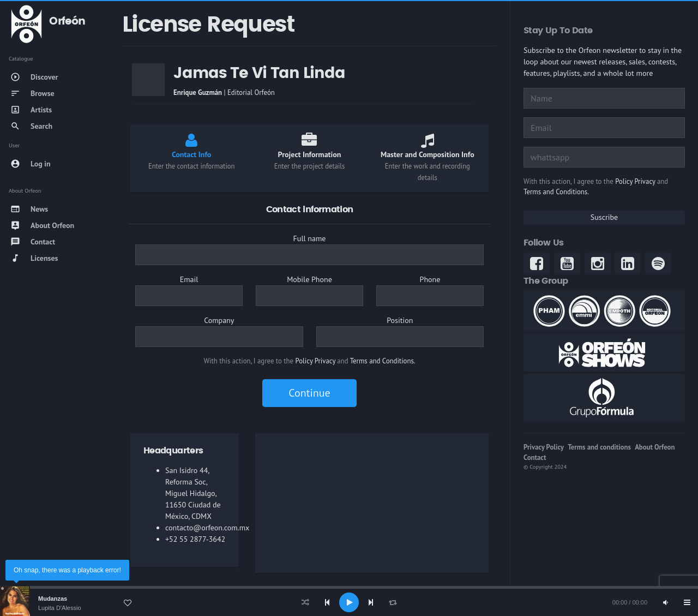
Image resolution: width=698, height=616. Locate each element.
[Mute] (665, 602)
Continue (309, 393)
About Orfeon (655, 447)
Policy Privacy (315, 361)
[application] (349, 602)
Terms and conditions (599, 447)
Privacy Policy (544, 447)
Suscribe (604, 217)
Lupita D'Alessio (60, 608)
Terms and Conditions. (383, 361)
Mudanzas (53, 599)
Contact (535, 457)
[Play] (349, 602)
